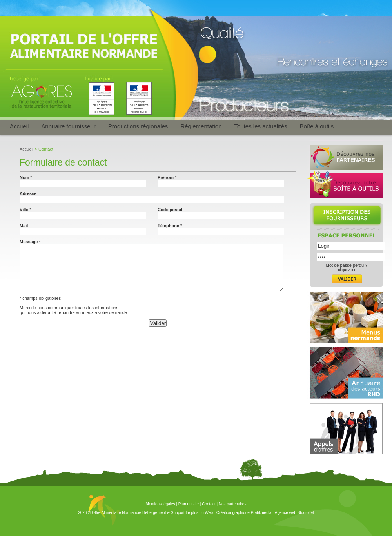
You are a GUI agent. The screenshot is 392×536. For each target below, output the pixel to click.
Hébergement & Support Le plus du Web (178, 513)
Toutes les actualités (260, 126)
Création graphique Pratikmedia (244, 513)
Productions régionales (138, 126)
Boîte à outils (317, 126)
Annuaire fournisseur (68, 126)
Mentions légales (161, 504)
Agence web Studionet (294, 513)
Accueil (19, 126)
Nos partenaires (233, 504)
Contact (209, 504)
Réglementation (201, 126)
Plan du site (189, 504)
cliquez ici (346, 270)
